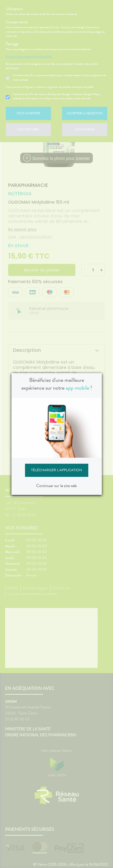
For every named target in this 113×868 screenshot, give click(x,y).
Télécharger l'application (56, 470)
